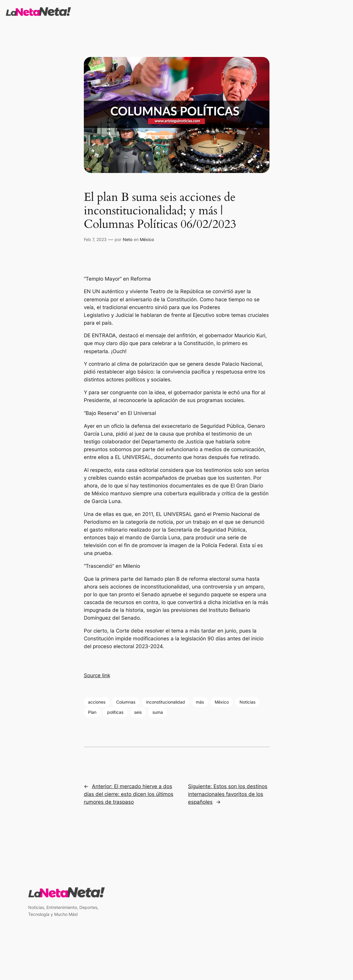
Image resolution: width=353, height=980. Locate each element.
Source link (97, 675)
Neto (128, 239)
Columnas (126, 702)
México (147, 239)
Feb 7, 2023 (95, 239)
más (200, 702)
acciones (97, 702)
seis (138, 712)
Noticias (247, 702)
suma (158, 712)
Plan (92, 712)
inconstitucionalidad (166, 702)
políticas (115, 712)
